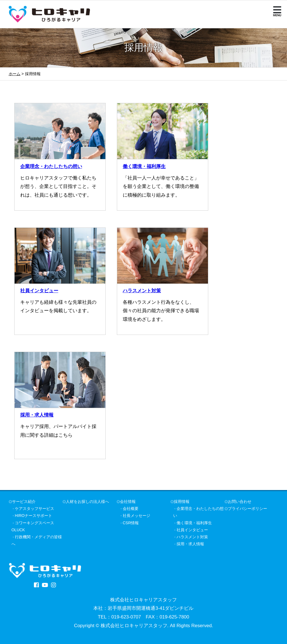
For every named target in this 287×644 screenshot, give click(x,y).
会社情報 (128, 502)
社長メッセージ (136, 516)
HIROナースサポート (33, 516)
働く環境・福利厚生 (144, 166)
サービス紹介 (24, 502)
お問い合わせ (240, 502)
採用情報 (182, 502)
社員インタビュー (39, 291)
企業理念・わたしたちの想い (51, 166)
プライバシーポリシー (247, 509)
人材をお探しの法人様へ (87, 502)
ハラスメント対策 (142, 291)
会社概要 (131, 509)
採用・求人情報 (37, 415)
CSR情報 (131, 523)
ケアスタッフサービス (34, 509)
